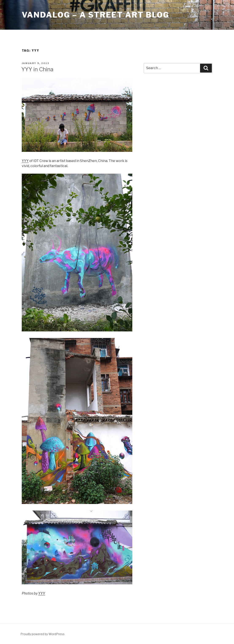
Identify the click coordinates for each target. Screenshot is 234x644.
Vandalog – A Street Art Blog (96, 15)
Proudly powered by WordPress (43, 634)
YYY (25, 161)
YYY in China (37, 69)
